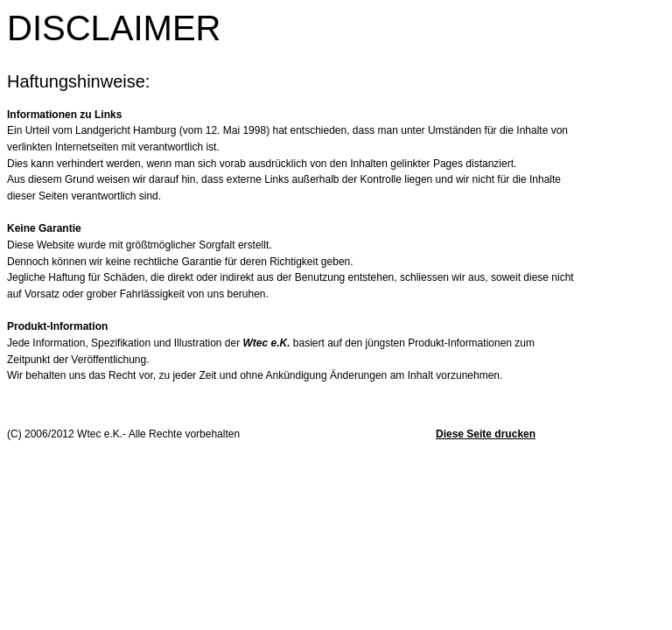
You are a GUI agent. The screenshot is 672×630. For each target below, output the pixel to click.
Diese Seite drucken (486, 434)
